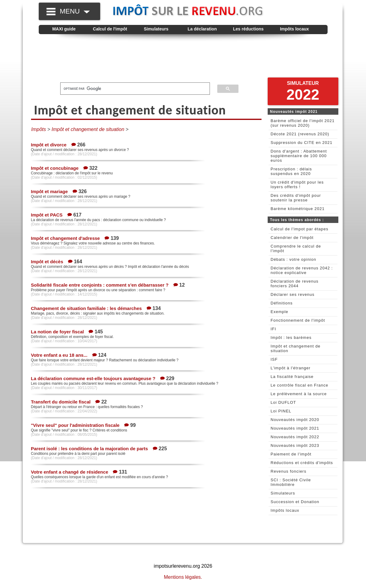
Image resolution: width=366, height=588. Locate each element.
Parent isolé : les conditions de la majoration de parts (90, 449)
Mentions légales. (183, 577)
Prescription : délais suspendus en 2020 (291, 171)
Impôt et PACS (47, 215)
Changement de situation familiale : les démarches (87, 308)
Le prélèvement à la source (299, 394)
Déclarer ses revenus (293, 294)
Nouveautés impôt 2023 (295, 445)
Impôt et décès (47, 262)
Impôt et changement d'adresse (65, 238)
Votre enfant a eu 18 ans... (59, 355)
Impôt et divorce (49, 145)
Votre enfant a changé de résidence (70, 472)
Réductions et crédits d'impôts (302, 463)
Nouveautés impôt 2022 (295, 437)
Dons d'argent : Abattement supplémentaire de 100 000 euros (299, 156)
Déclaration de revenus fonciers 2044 (295, 284)
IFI (274, 329)
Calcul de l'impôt (110, 29)
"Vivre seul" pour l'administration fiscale (75, 425)
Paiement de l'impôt (291, 454)
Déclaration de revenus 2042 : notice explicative (302, 270)
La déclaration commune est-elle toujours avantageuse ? (93, 378)
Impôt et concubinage (55, 168)
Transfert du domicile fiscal (61, 402)
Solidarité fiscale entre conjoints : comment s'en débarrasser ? (100, 285)
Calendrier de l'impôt (292, 238)
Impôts (39, 129)
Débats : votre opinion (293, 259)
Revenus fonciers (289, 471)
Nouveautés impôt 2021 (295, 428)
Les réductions (248, 29)
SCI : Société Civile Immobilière (291, 482)
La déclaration (202, 29)
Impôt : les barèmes (291, 338)
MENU (75, 11)
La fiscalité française (292, 377)
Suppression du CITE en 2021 (302, 143)
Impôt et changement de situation (88, 129)
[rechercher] (131, 89)
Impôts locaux (294, 29)
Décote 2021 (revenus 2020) (300, 134)
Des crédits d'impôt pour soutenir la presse (296, 198)
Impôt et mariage (49, 191)
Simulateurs (156, 29)
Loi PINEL (281, 411)
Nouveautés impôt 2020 (295, 420)
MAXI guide (64, 29)
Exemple (280, 312)
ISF (274, 359)
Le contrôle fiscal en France (300, 385)
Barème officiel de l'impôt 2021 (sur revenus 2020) (303, 123)
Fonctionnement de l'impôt (298, 320)
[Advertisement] (183, 59)
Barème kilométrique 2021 (298, 209)
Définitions (282, 303)
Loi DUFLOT (283, 402)
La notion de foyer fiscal (58, 332)
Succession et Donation (295, 502)
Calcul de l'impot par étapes (300, 229)
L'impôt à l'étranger (291, 368)
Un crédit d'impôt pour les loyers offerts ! (297, 185)
